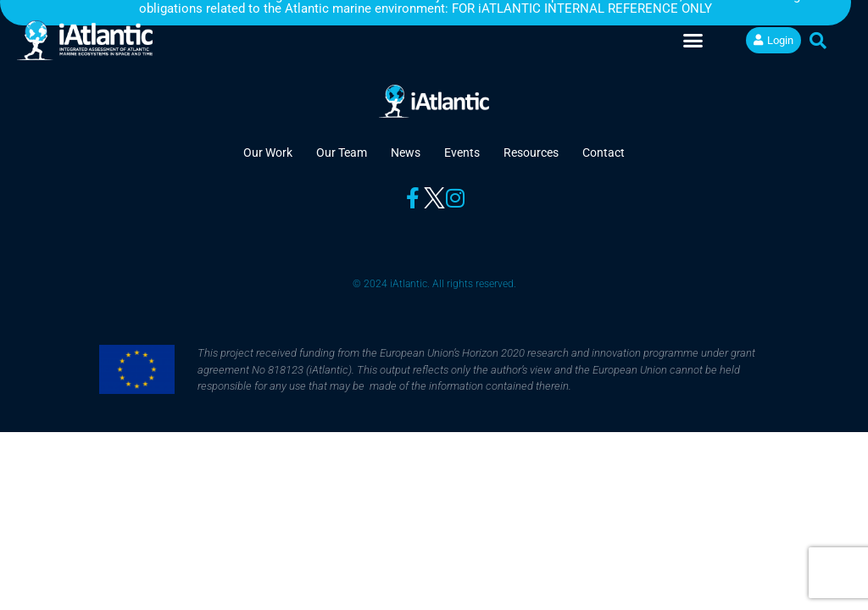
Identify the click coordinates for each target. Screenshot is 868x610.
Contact (604, 152)
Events (462, 152)
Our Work (268, 152)
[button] (693, 41)
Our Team (342, 152)
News (406, 152)
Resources (531, 152)
